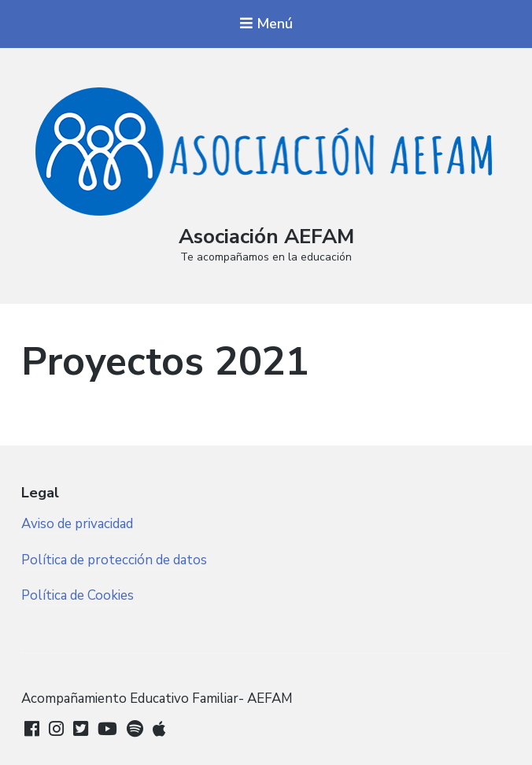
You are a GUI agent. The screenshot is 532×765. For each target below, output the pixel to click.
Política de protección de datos (114, 560)
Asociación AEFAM (266, 237)
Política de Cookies (78, 595)
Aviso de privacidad (77, 524)
